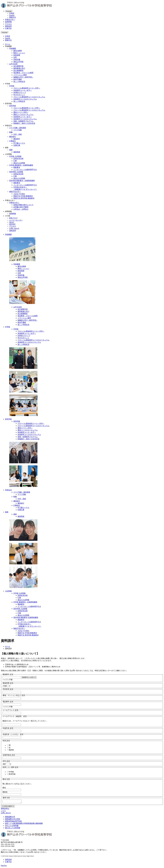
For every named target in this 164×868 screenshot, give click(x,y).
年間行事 (17, 145)
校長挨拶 (17, 55)
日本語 (12, 13)
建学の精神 (18, 51)
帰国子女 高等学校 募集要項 (24, 198)
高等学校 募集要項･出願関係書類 (26, 617)
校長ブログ (13, 218)
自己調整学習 (18, 66)
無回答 (11, 750)
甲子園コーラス (19, 143)
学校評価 (17, 59)
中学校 (12, 86)
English (12, 15)
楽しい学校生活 (19, 82)
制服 (11, 132)
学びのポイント (19, 95)
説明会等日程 (18, 159)
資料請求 (8, 26)
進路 (11, 150)
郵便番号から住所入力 (29, 677)
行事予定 (8, 28)
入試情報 (8, 591)
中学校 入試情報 (15, 156)
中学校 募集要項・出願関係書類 (21, 165)
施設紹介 (13, 137)
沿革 (15, 57)
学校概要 (13, 48)
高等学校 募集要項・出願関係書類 (22, 181)
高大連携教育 (18, 71)
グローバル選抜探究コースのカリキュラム (29, 97)
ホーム (8, 44)
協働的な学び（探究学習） (23, 77)
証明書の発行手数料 (21, 207)
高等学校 (13, 106)
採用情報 (8, 22)
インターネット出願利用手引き (25, 170)
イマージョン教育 (20, 75)
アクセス (8, 24)
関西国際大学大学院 (13, 820)
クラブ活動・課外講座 (18, 128)
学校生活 (8, 490)
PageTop (4, 866)
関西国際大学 (10, 817)
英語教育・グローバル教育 (23, 73)
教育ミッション (19, 53)
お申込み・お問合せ (21, 209)
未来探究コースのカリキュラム (25, 99)
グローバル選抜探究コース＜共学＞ (27, 88)
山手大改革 (13, 64)
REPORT (12, 224)
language (9, 11)
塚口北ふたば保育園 (13, 828)
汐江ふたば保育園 (12, 826)
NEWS (12, 222)
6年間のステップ (20, 93)
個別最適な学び (19, 68)
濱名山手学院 (18, 62)
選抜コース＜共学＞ (21, 112)
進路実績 (17, 152)
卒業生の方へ (10, 20)
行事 (15, 161)
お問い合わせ (14, 228)
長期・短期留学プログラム (23, 121)
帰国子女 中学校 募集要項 (23, 196)
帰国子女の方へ (15, 192)
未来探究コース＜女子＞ (23, 90)
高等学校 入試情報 (16, 172)
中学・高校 (18, 134)
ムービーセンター (16, 220)
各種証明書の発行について (23, 205)
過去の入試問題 (19, 163)
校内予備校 (18, 79)
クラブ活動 (18, 130)
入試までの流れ (19, 194)
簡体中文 (13, 17)
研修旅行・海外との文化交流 (24, 123)
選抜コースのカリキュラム (23, 115)
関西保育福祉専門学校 (13, 822)
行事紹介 (13, 141)
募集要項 (17, 167)
